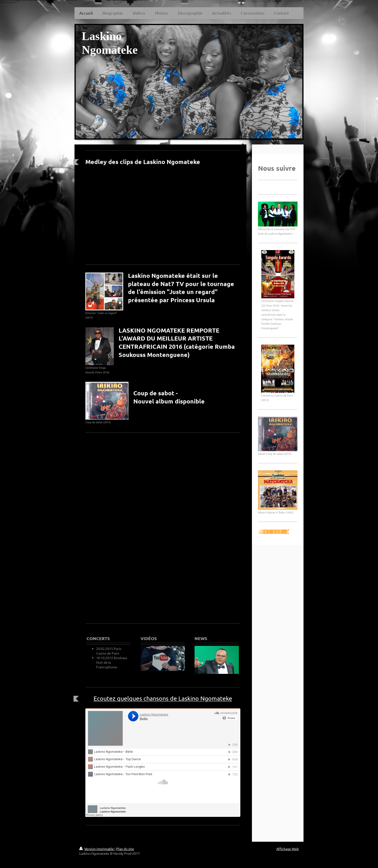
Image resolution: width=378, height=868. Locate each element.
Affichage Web (287, 849)
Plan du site (125, 849)
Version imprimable (97, 849)
